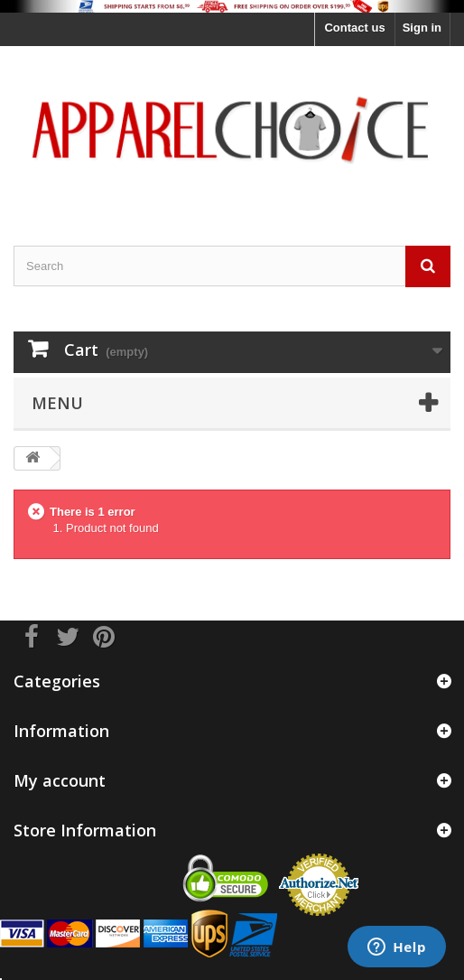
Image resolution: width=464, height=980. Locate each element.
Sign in (422, 28)
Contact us (354, 28)
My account (60, 780)
